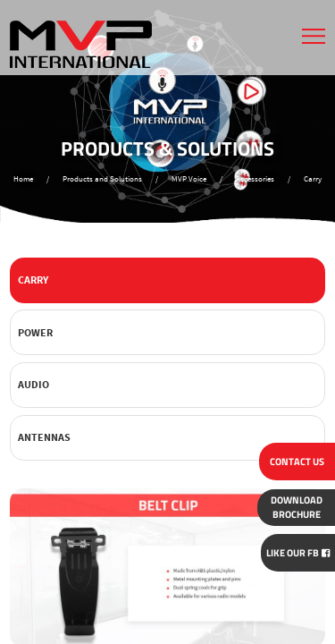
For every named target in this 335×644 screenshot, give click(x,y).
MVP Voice (189, 179)
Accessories (255, 179)
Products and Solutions (102, 179)
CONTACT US (297, 462)
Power (35, 332)
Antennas (44, 437)
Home (23, 179)
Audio (33, 384)
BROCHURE (297, 507)
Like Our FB (298, 553)
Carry (33, 280)
